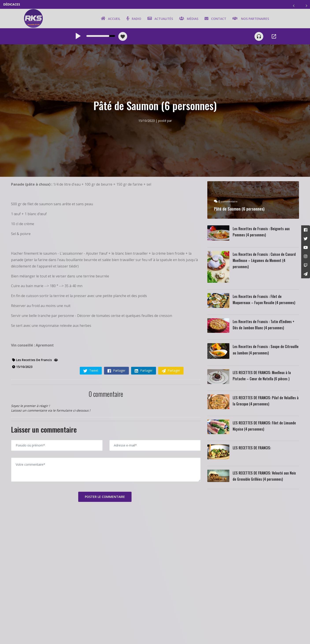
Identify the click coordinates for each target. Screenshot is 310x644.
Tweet (91, 372)
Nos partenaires (250, 19)
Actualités (159, 19)
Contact (214, 19)
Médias (188, 19)
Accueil (110, 19)
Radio (133, 19)
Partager (116, 372)
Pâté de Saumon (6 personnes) (242, 210)
